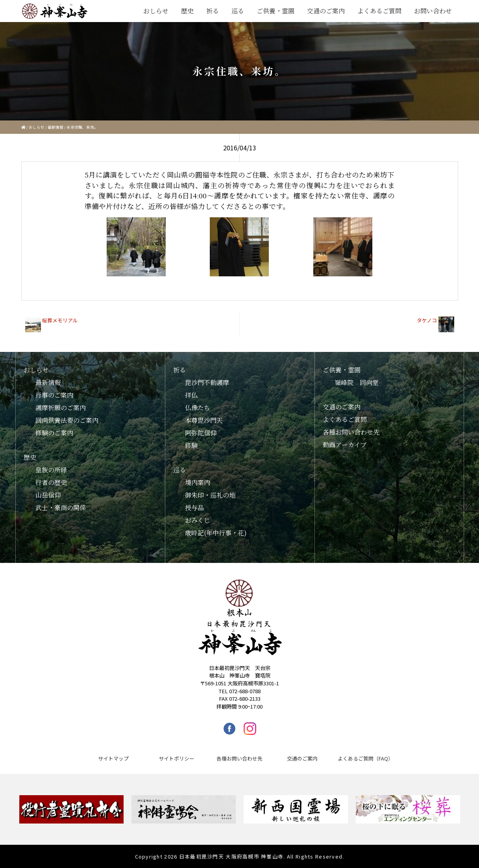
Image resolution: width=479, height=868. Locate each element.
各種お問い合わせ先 (351, 432)
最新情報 (55, 127)
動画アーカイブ (345, 445)
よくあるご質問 (379, 11)
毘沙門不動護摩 (207, 382)
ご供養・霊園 (276, 11)
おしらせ (156, 11)
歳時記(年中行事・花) (216, 533)
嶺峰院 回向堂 (357, 382)
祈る (213, 11)
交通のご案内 (326, 11)
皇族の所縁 (51, 470)
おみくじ (198, 520)
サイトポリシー (177, 758)
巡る (238, 11)
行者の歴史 (51, 482)
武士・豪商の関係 (61, 508)
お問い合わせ (433, 11)
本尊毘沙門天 (204, 420)
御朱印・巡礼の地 (210, 495)
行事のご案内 (54, 395)
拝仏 (191, 395)
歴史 (187, 11)
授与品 (194, 508)
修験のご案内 (54, 433)
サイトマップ (113, 758)
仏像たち (198, 408)
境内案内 (198, 482)
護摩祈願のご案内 (61, 408)
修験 (191, 445)
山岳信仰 (48, 495)
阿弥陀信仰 (201, 433)
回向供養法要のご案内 (67, 420)
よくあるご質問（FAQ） (365, 758)
